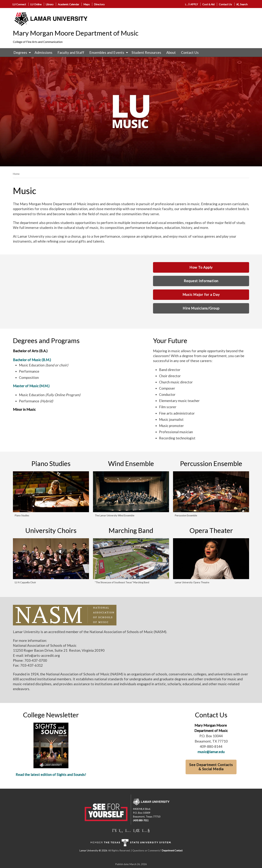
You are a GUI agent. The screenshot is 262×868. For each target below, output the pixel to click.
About (171, 52)
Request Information (201, 281)
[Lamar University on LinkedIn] (136, 830)
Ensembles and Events (107, 52)
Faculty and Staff (71, 52)
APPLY (191, 4)
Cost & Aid (208, 4)
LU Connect (19, 4)
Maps (87, 4)
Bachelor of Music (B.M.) (32, 360)
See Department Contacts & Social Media (211, 767)
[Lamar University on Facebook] (121, 830)
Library (50, 4)
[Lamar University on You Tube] (146, 830)
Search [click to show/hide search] (242, 4)
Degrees (20, 52)
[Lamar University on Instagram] (128, 830)
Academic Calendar (69, 4)
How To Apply (201, 267)
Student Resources (146, 52)
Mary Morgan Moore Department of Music (76, 33)
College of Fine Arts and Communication (38, 42)
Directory (99, 4)
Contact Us (225, 4)
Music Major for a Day (201, 294)
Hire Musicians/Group (201, 308)
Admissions (43, 52)
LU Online (36, 4)
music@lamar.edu (211, 752)
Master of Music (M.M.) (31, 386)
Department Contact (172, 851)
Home (16, 174)
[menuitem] (21, 53)
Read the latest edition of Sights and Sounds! (51, 775)
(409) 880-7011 (141, 820)
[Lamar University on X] (114, 830)
